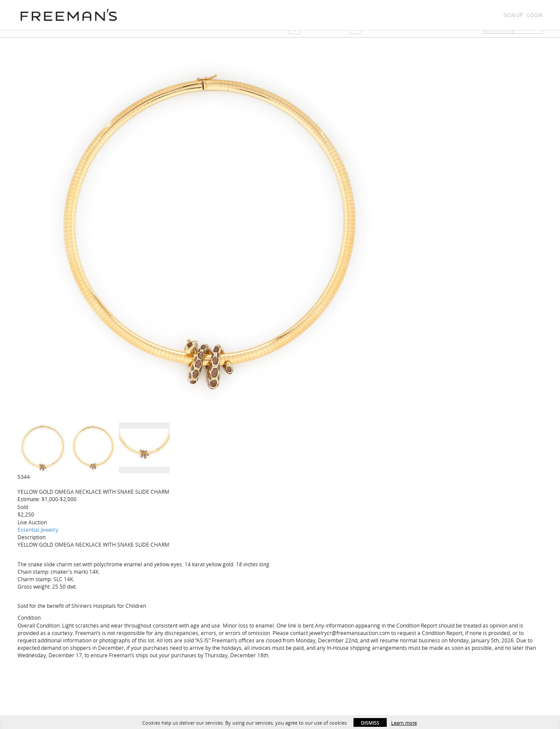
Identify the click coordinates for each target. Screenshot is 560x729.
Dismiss (370, 723)
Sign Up (513, 15)
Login (535, 15)
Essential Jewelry (38, 530)
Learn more (404, 723)
